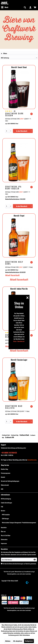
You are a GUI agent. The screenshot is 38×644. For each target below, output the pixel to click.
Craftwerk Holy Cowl (14, 263)
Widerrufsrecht (5, 485)
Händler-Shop (4, 469)
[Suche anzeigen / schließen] (25, 7)
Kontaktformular (32, 460)
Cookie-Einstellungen (6, 503)
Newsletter (4, 527)
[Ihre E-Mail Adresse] (17, 560)
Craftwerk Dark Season (14, 114)
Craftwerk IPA (10, 437)
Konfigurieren (29, 641)
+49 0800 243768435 (9, 453)
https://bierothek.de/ (19, 341)
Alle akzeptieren (18, 641)
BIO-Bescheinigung (6, 499)
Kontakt (3, 477)
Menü (5, 7)
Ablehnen (8, 641)
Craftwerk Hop (15, 435)
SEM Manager (5, 519)
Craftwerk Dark (25, 435)
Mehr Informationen (25, 635)
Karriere (3, 511)
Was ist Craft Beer (6, 535)
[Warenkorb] (35, 7)
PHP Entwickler (6, 515)
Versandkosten (27, 572)
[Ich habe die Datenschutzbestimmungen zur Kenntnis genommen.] (2, 564)
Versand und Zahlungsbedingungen (10, 481)
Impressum (4, 543)
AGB (2, 489)
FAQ (2, 507)
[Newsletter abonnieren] (35, 560)
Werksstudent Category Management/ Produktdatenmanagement (19, 522)
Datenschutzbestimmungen (16, 564)
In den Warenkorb (24, 131)
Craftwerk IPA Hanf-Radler (13, 188)
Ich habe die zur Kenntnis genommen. (19, 564)
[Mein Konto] (30, 7)
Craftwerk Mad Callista (14, 407)
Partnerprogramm (6, 473)
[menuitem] (5, 7)
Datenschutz (4, 539)
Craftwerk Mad (6, 435)
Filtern (4, 53)
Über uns (3, 531)
